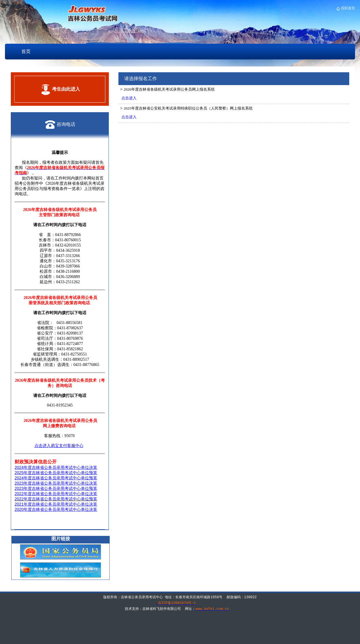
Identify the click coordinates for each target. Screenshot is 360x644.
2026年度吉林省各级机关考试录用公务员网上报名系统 (169, 89)
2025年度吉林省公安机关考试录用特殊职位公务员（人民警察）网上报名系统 (188, 108)
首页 (26, 51)
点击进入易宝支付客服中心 (59, 446)
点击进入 (129, 98)
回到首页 (348, 8)
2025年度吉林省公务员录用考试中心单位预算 (56, 473)
